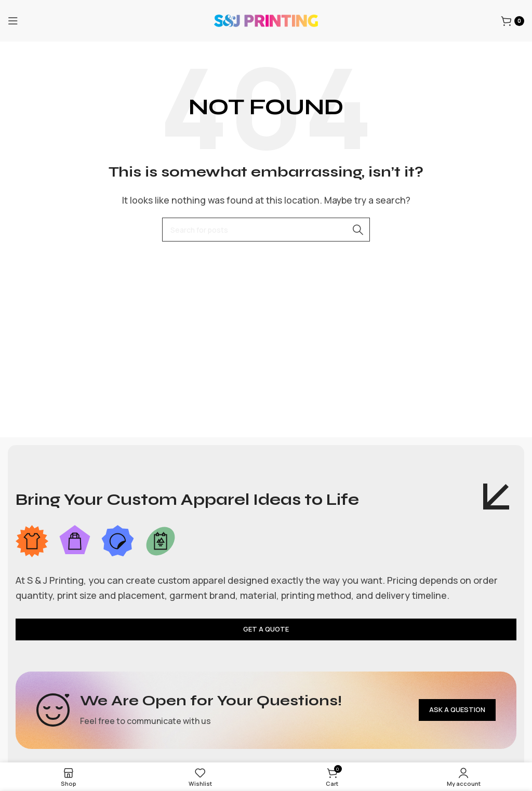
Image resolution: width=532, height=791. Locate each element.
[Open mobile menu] (13, 21)
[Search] (266, 230)
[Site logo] (266, 20)
